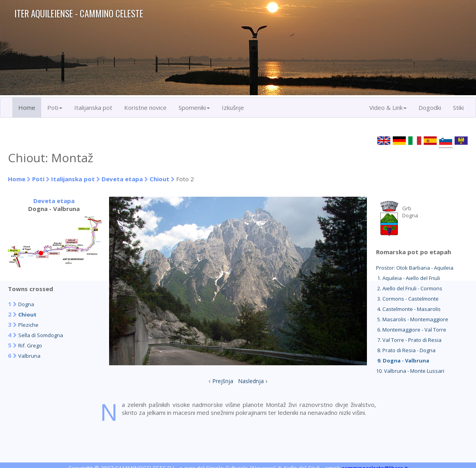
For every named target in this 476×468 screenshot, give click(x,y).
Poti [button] (55, 107)
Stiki (458, 107)
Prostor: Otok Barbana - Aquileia (415, 268)
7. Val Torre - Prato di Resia (409, 340)
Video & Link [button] (388, 107)
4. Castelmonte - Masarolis (408, 309)
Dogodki (430, 107)
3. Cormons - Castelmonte (407, 299)
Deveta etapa (122, 179)
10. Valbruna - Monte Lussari (410, 371)
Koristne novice (145, 107)
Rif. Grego (30, 345)
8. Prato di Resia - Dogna (406, 350)
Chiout (159, 179)
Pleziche (28, 325)
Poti (38, 179)
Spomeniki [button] (194, 107)
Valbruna (29, 356)
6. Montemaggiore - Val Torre (411, 330)
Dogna (26, 304)
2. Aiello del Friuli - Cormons (409, 288)
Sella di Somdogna (41, 335)
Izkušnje (233, 107)
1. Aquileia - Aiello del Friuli (408, 278)
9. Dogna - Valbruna (403, 361)
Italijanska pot (93, 107)
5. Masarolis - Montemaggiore (412, 319)
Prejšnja (223, 381)
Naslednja (251, 381)
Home (27, 107)
